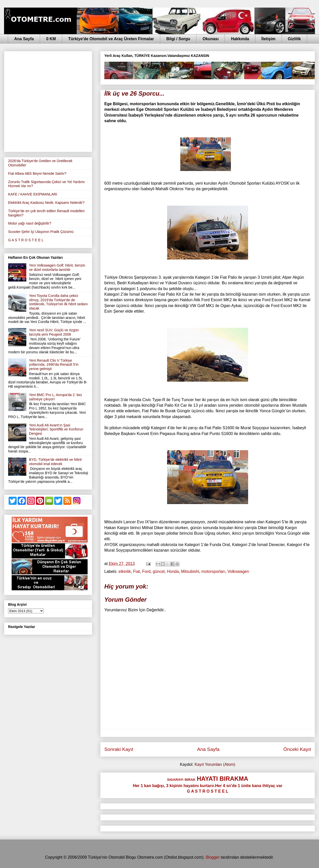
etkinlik (125, 571)
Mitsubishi (190, 571)
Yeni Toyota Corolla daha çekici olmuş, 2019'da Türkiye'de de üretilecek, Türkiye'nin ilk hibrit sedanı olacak (58, 302)
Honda (173, 571)
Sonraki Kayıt (119, 749)
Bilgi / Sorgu (178, 39)
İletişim (268, 39)
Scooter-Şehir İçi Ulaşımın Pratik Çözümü (41, 232)
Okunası (211, 39)
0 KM (51, 39)
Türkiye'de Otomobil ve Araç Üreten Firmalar (111, 39)
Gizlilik (294, 39)
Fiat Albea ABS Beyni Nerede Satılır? (37, 173)
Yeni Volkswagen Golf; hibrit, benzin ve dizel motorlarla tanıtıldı (57, 267)
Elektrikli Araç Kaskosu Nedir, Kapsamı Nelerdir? (46, 203)
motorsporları (213, 571)
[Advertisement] (47, 101)
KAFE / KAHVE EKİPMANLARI (33, 194)
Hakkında (240, 39)
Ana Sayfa (24, 39)
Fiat (137, 571)
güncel (159, 571)
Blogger (213, 857)
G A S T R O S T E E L (26, 240)
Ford (146, 571)
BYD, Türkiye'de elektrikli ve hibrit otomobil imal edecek (55, 462)
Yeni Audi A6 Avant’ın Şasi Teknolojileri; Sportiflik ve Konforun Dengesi (56, 429)
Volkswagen (238, 571)
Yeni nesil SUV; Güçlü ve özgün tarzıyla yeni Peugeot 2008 (54, 332)
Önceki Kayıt (297, 749)
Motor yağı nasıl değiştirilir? (30, 223)
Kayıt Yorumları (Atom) (215, 764)
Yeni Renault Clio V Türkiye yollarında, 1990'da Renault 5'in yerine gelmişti (54, 365)
